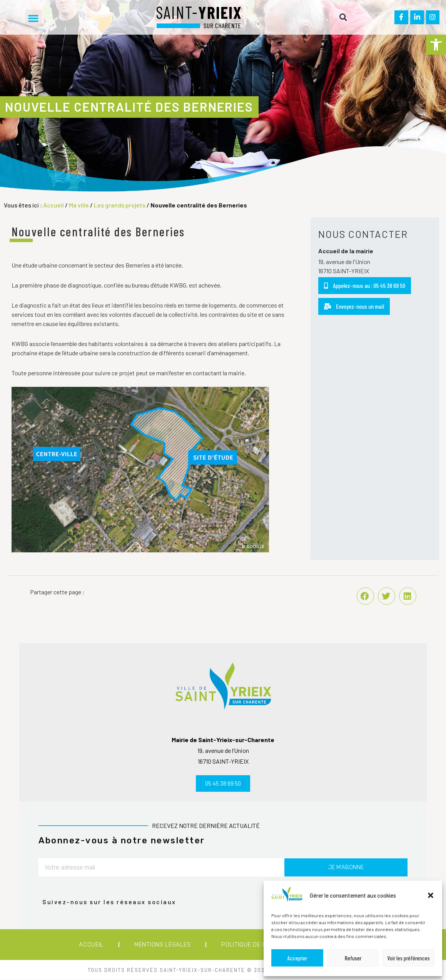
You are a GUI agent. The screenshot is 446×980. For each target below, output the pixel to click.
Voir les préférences (409, 958)
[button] (436, 45)
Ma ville (79, 205)
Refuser (353, 958)
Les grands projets (120, 205)
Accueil (53, 205)
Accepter (297, 958)
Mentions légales (162, 945)
